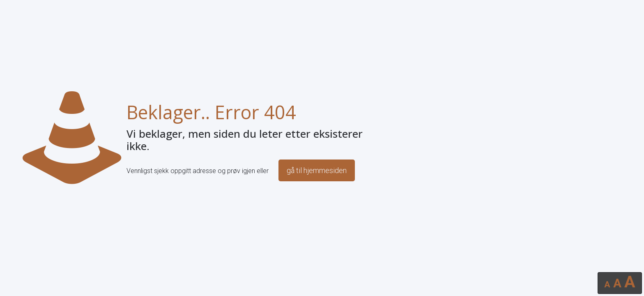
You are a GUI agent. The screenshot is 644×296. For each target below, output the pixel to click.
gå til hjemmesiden (317, 170)
